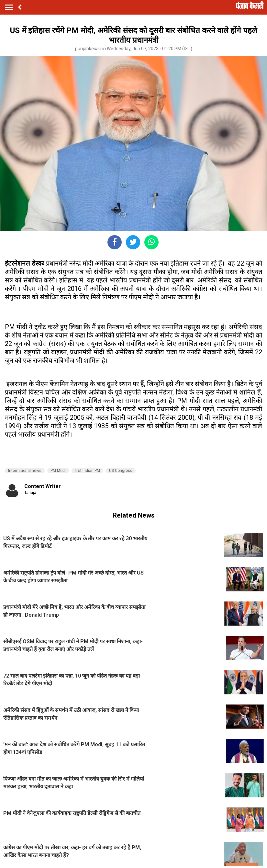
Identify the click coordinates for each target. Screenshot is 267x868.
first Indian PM (87, 471)
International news (25, 471)
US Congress (121, 471)
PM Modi (58, 471)
